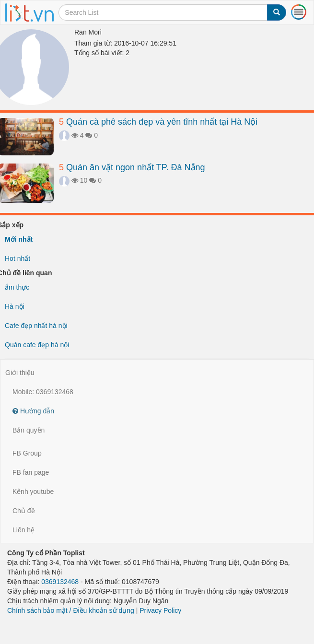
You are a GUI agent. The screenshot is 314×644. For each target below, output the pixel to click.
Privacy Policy (160, 610)
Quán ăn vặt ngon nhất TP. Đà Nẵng (132, 167)
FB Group (27, 453)
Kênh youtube (33, 492)
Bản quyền (29, 430)
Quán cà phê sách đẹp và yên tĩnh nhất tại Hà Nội (158, 122)
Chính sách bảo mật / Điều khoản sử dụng (71, 610)
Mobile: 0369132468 (43, 392)
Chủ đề (24, 511)
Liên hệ (23, 530)
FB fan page (31, 472)
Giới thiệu (20, 373)
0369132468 (60, 582)
